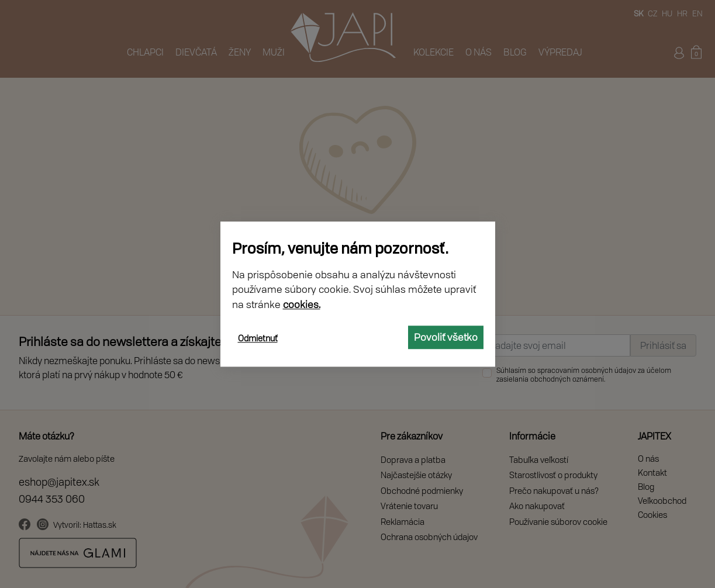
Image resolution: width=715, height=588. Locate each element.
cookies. (302, 304)
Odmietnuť (258, 338)
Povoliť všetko (446, 337)
